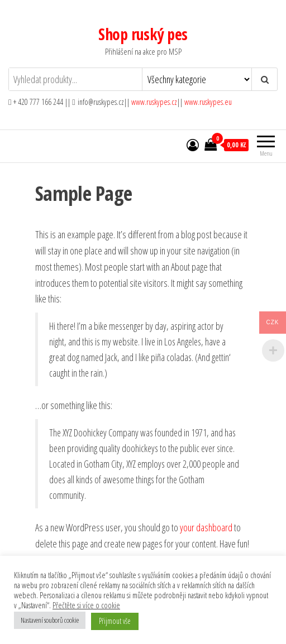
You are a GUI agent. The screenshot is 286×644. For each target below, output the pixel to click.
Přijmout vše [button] (115, 621)
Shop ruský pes (143, 34)
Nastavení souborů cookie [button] (50, 620)
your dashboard (206, 527)
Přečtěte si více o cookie (86, 605)
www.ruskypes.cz (154, 102)
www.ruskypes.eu (208, 102)
